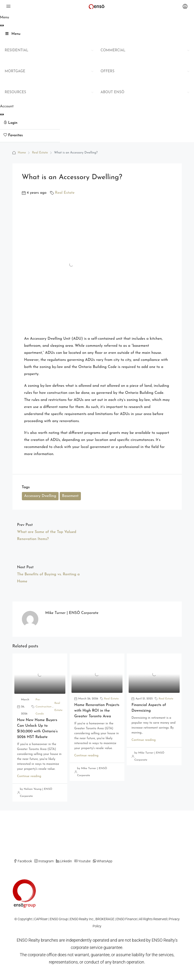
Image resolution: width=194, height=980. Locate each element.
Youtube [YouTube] (82, 861)
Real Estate (40, 153)
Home (22, 153)
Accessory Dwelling (40, 496)
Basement (70, 496)
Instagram (44, 861)
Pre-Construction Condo (44, 707)
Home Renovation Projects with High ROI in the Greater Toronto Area (97, 711)
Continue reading (29, 776)
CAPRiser (41, 919)
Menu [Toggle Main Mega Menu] (13, 34)
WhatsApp (103, 861)
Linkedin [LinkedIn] (64, 861)
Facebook (23, 861)
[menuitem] (30, 123)
